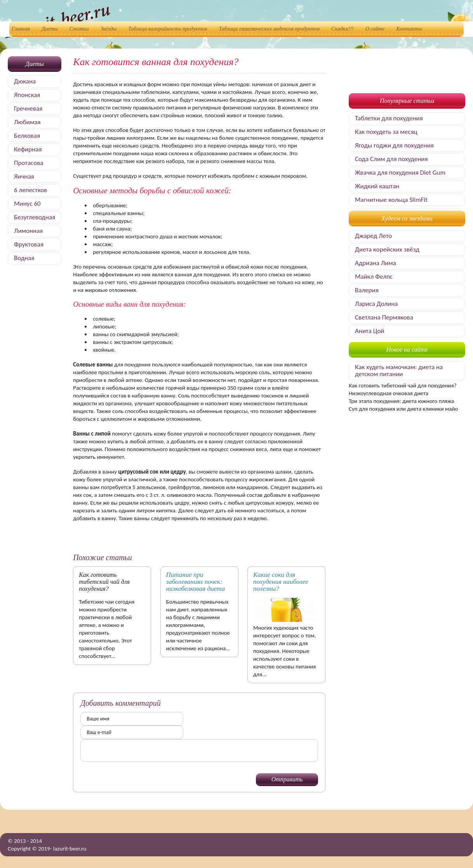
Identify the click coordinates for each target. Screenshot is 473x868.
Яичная (24, 176)
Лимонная (28, 231)
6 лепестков (30, 190)
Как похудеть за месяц (386, 132)
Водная (24, 258)
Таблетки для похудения (389, 118)
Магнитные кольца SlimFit (391, 200)
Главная (21, 29)
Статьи (79, 29)
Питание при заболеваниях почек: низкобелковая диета (196, 582)
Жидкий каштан (377, 186)
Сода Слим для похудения (391, 159)
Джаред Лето (373, 236)
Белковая (27, 136)
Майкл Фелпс (374, 277)
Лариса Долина (376, 304)
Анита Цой (370, 331)
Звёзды (109, 29)
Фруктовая (29, 244)
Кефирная (28, 149)
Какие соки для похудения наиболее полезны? (281, 582)
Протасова (29, 163)
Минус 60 (27, 204)
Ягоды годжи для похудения (394, 145)
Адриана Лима (376, 263)
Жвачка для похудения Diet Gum (400, 173)
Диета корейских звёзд (387, 249)
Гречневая (28, 108)
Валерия (367, 290)
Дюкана (25, 81)
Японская (27, 95)
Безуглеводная (35, 217)
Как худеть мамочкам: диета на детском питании (399, 371)
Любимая (27, 122)
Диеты (50, 29)
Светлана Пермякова (384, 317)
